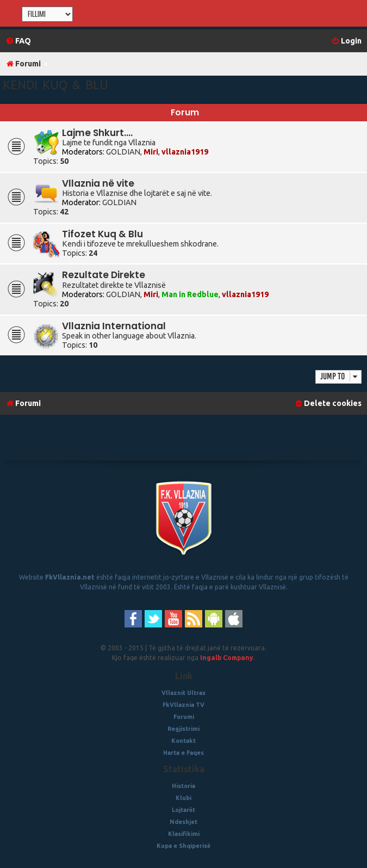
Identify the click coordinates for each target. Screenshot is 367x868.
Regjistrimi (183, 729)
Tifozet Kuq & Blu (102, 234)
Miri (151, 152)
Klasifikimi (184, 834)
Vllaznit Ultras (183, 693)
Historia (183, 786)
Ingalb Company (227, 658)
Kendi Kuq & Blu (55, 85)
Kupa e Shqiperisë (183, 846)
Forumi (184, 717)
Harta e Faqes (183, 753)
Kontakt (183, 741)
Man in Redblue (190, 294)
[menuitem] (18, 41)
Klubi (183, 798)
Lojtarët (183, 810)
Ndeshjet (183, 822)
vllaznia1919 (185, 152)
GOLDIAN (123, 152)
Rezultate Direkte (104, 275)
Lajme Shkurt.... (97, 133)
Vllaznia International (114, 326)
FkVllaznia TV (183, 705)
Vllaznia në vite (98, 183)
